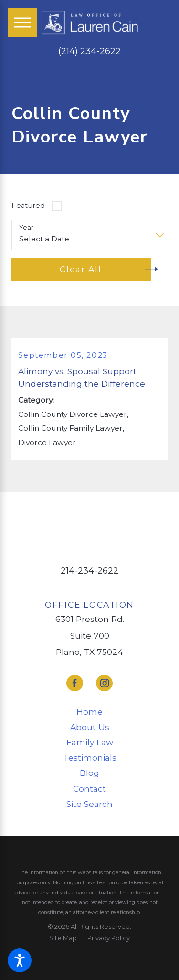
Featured (28, 206)
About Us (90, 727)
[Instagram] (104, 683)
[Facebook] (75, 683)
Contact (89, 789)
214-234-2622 (89, 571)
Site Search (89, 804)
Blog (89, 773)
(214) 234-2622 (89, 51)
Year (26, 228)
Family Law (90, 742)
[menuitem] (90, 712)
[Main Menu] (22, 22)
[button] (20, 960)
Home (89, 712)
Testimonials (90, 757)
